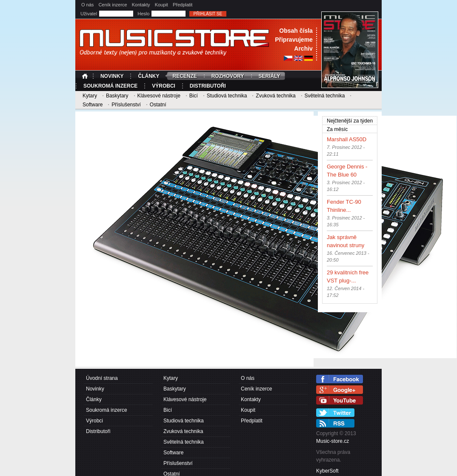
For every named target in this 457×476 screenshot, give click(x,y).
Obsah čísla (296, 31)
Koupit (161, 5)
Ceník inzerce (113, 5)
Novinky (112, 76)
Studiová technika (227, 96)
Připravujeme (294, 40)
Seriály (270, 76)
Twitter (335, 413)
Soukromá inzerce (110, 86)
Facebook (340, 379)
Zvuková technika (276, 96)
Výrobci (164, 86)
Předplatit (183, 5)
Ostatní (158, 105)
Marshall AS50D (347, 139)
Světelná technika (325, 96)
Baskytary (117, 96)
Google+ (340, 390)
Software (93, 105)
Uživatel (89, 14)
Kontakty (141, 5)
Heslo (144, 14)
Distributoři (208, 86)
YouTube (340, 400)
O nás (87, 5)
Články (149, 76)
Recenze (184, 76)
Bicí (194, 96)
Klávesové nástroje (159, 96)
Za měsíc (337, 129)
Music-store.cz (333, 441)
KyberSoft (327, 471)
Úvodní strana (86, 76)
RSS (335, 423)
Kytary (90, 96)
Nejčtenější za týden (352, 120)
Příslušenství (126, 105)
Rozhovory (228, 76)
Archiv (303, 48)
